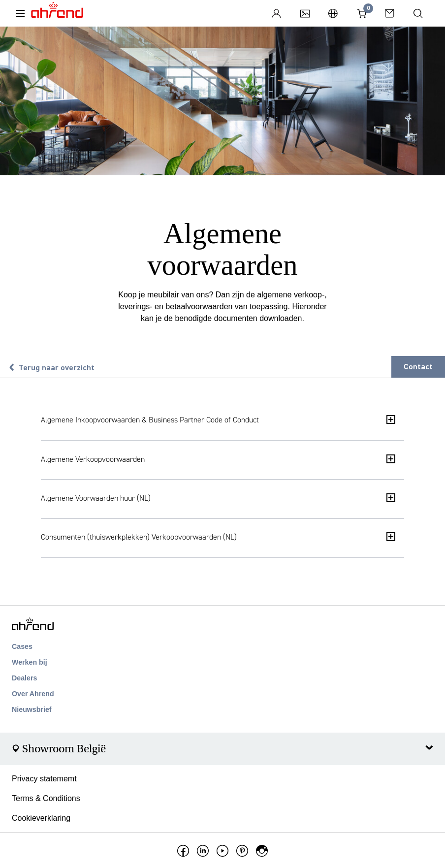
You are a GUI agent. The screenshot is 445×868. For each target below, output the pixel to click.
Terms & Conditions (46, 798)
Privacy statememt (44, 779)
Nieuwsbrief (32, 709)
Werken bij (30, 662)
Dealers (24, 678)
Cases (22, 646)
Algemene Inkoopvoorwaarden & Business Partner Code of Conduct (218, 420)
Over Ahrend (33, 694)
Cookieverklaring (41, 818)
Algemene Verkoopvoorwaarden (218, 459)
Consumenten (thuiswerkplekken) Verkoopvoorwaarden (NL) (218, 537)
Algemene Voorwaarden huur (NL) (218, 498)
